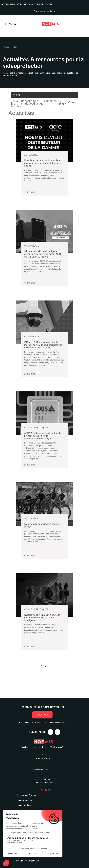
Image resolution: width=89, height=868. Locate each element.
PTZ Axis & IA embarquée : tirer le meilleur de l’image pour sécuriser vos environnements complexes (43, 345)
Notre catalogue (25, 807)
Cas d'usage (38, 103)
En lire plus (29, 192)
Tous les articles (16, 104)
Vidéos (72, 102)
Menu (10, 24)
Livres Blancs (62, 103)
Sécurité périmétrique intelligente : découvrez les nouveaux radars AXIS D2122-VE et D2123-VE (43, 254)
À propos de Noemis (27, 792)
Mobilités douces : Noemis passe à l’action (42, 525)
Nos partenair (23, 797)
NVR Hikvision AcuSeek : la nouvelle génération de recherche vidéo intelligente (42, 618)
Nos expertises (24, 802)
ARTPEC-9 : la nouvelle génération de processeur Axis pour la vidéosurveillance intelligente (43, 436)
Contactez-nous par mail (42, 766)
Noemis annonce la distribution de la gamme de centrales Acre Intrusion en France (43, 163)
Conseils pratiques (27, 103)
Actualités (50, 101)
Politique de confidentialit (27, 858)
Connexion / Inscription (44, 11)
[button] (42, 712)
